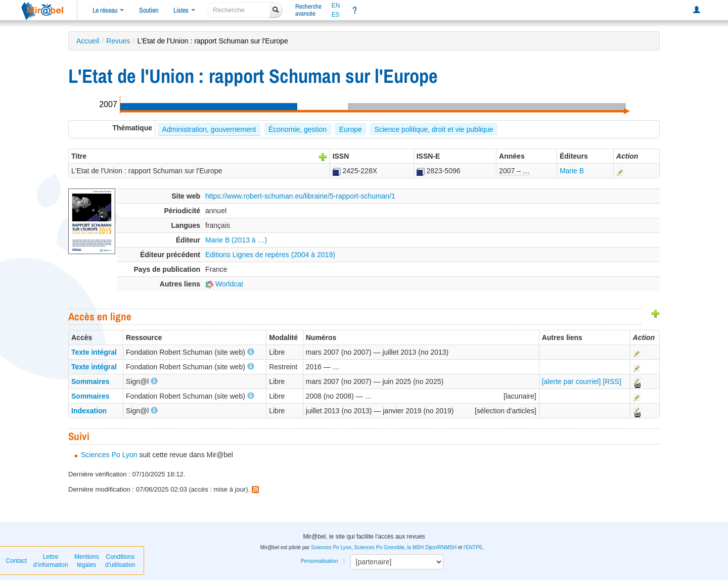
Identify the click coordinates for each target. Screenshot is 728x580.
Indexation (89, 411)
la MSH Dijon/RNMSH (432, 547)
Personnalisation (320, 561)
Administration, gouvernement (209, 129)
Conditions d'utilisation (120, 561)
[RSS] (612, 381)
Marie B (572, 171)
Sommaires (90, 381)
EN (336, 6)
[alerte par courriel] (572, 381)
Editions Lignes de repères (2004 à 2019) (270, 255)
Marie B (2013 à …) (236, 240)
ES (336, 15)
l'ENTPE (473, 547)
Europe (351, 129)
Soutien (149, 10)
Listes (184, 10)
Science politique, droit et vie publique (434, 129)
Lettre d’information (51, 561)
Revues (118, 41)
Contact (16, 561)
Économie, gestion (298, 129)
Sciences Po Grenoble (379, 547)
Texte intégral (94, 352)
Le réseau (108, 10)
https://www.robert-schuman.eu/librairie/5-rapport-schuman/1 (300, 196)
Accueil (88, 41)
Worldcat (224, 284)
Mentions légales (87, 561)
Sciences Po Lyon (109, 455)
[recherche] (239, 10)
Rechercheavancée (308, 10)
